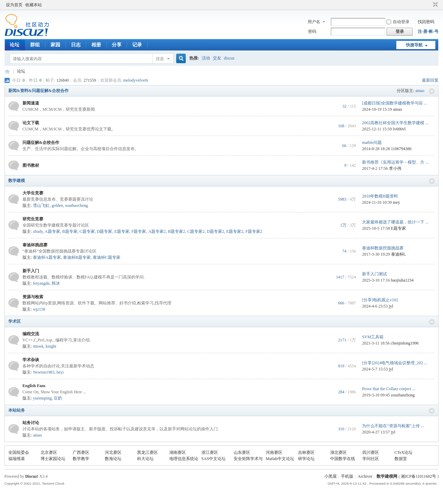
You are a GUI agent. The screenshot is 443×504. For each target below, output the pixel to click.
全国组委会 (19, 452)
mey (396, 202)
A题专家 (52, 231)
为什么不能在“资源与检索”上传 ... (393, 426)
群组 (35, 45)
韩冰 (56, 283)
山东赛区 (242, 452)
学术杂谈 (31, 360)
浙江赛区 (210, 452)
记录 (137, 45)
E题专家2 (235, 231)
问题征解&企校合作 (41, 143)
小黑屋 (331, 476)
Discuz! (32, 476)
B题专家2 (177, 231)
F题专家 (139, 231)
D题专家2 (215, 231)
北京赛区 (49, 452)
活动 (206, 58)
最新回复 (430, 80)
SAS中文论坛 (214, 459)
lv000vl (399, 129)
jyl (391, 306)
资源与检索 (33, 297)
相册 (96, 45)
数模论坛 (7, 71)
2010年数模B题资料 (380, 196)
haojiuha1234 (402, 280)
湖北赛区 (338, 452)
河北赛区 (113, 452)
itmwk (38, 346)
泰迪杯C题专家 (107, 257)
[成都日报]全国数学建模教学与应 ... (395, 103)
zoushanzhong (403, 395)
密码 (312, 31)
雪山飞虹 (41, 205)
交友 (217, 58)
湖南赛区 (178, 452)
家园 (55, 45)
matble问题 (372, 143)
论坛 (15, 45)
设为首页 (14, 5)
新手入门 (31, 271)
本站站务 (17, 410)
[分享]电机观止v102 (380, 300)
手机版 (347, 476)
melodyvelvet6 (135, 80)
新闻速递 (31, 103)
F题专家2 (254, 231)
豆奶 (58, 398)
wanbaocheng (76, 205)
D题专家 (105, 231)
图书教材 (31, 165)
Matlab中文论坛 (280, 459)
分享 (117, 45)
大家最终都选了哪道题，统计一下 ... (395, 222)
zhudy (38, 231)
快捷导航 (414, 45)
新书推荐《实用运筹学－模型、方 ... (395, 162)
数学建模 (17, 181)
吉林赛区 (306, 452)
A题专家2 (157, 231)
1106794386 (401, 149)
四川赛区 (371, 452)
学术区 (15, 321)
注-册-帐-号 (428, 31)
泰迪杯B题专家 (77, 257)
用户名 (314, 22)
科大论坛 (145, 459)
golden (57, 205)
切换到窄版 (435, 5)
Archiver (365, 476)
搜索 (160, 59)
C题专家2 (196, 231)
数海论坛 (113, 459)
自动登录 (398, 22)
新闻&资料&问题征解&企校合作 (38, 91)
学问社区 (371, 459)
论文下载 (31, 123)
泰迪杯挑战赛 (35, 245)
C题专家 (87, 231)
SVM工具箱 (373, 337)
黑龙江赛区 (147, 452)
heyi (60, 372)
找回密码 (426, 22)
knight (51, 346)
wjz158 (39, 309)
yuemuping (42, 398)
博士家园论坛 (53, 459)
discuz (229, 58)
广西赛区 (81, 452)
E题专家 (122, 231)
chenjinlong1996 (405, 343)
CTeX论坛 (404, 452)
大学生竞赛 (33, 193)
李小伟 (395, 168)
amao (420, 91)
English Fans (34, 386)
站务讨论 (31, 423)
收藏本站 (34, 5)
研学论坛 (306, 459)
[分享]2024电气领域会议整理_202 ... (395, 363)
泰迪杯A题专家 (47, 257)
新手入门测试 (374, 274)
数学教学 (81, 459)
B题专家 (70, 231)
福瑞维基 (17, 459)
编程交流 (31, 334)
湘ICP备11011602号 (418, 476)
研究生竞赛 (33, 219)
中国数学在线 (343, 459)
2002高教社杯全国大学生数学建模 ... (395, 123)
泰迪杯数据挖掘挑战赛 (383, 248)
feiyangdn (41, 283)
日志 (76, 45)
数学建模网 (387, 476)
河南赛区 (274, 452)
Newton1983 (44, 372)
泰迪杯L (399, 254)
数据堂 (401, 459)
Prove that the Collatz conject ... (389, 389)
